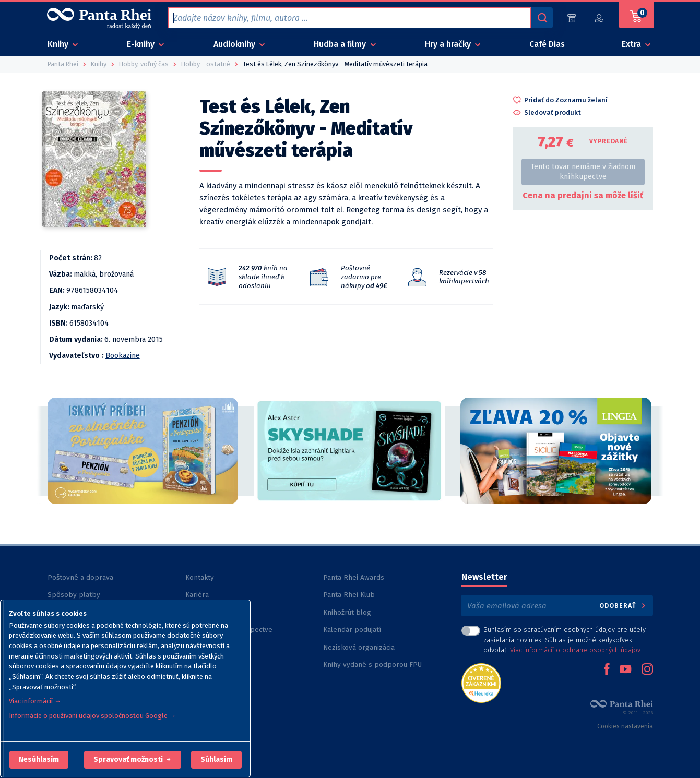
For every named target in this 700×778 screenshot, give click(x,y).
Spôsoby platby (74, 595)
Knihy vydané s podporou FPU (372, 665)
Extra (632, 44)
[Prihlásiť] (599, 18)
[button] (39, 760)
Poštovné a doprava (80, 577)
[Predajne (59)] (572, 18)
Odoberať (623, 606)
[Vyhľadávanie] (542, 18)
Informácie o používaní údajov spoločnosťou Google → (92, 716)
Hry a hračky (449, 44)
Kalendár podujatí (352, 630)
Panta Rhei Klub (349, 595)
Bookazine (123, 356)
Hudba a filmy (341, 44)
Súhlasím (216, 759)
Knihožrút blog (347, 612)
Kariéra (197, 595)
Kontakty (200, 577)
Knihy (59, 44)
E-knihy (142, 44)
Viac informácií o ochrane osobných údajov (575, 650)
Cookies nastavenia (625, 726)
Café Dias (547, 44)
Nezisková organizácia (359, 647)
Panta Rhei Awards (354, 577)
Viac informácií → (35, 701)
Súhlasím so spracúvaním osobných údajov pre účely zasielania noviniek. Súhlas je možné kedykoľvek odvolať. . (565, 639)
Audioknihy (235, 44)
